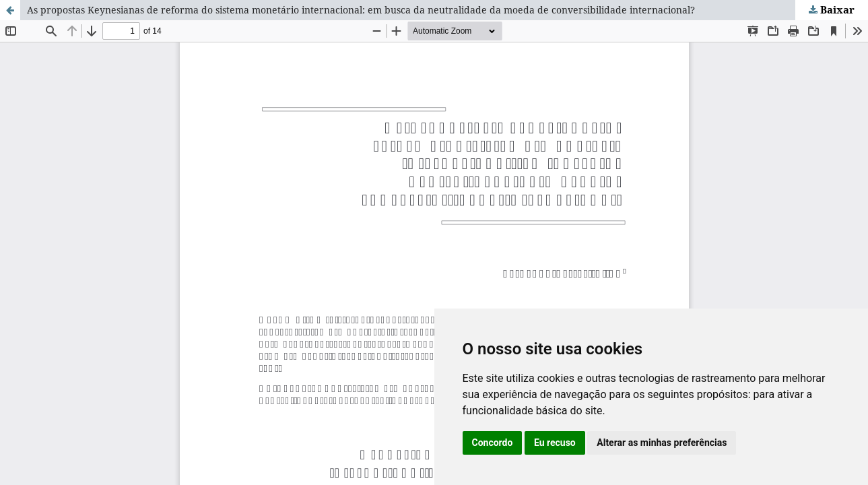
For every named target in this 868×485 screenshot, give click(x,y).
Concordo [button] (493, 443)
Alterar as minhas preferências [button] (662, 443)
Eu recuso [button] (555, 443)
